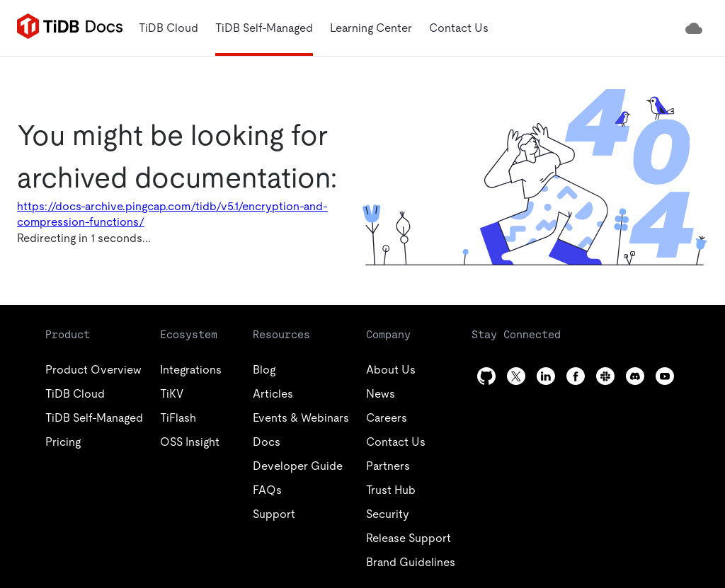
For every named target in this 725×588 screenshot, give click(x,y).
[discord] (635, 376)
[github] (486, 376)
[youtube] (665, 376)
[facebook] (576, 376)
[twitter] (516, 376)
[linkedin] (546, 376)
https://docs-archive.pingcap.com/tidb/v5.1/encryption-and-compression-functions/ (172, 214)
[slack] (605, 376)
